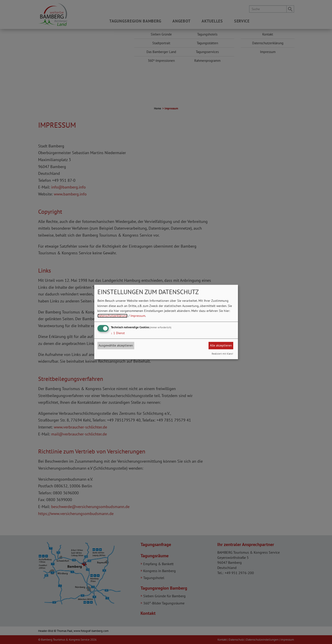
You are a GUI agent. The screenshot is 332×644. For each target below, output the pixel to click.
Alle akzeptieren (221, 346)
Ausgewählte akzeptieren (116, 346)
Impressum (138, 316)
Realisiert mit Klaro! (222, 354)
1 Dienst (118, 333)
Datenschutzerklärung (112, 316)
